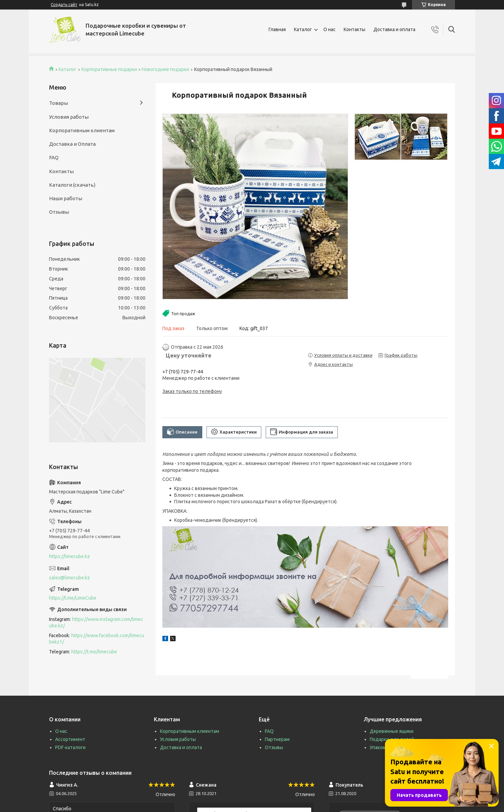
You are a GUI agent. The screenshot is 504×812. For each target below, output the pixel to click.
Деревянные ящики (392, 731)
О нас (329, 29)
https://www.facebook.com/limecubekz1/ (97, 639)
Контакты (354, 29)
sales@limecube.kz (70, 578)
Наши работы (66, 198)
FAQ (54, 157)
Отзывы (59, 212)
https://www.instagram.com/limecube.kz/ (96, 622)
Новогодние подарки (165, 69)
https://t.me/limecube (94, 652)
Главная (277, 29)
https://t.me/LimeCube (73, 598)
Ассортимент (70, 739)
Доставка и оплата (394, 29)
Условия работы (69, 117)
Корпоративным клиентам (82, 130)
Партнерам (277, 739)
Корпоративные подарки (109, 69)
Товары (59, 103)
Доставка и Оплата (72, 144)
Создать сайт (64, 5)
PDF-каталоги (70, 747)
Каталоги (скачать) (72, 185)
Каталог (303, 29)
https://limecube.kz (70, 556)
